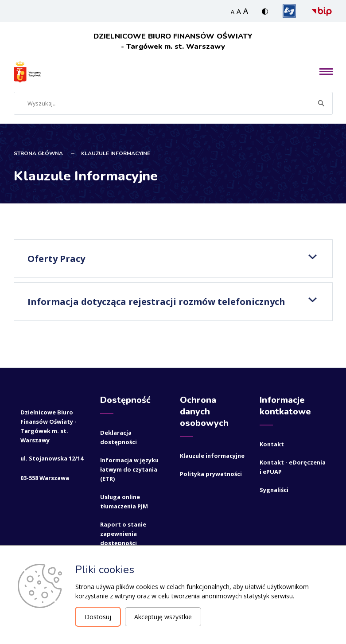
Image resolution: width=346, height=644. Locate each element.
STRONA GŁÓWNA (38, 153)
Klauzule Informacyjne (116, 153)
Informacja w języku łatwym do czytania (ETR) (129, 469)
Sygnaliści (274, 489)
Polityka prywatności (211, 473)
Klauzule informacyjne (212, 455)
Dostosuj (98, 617)
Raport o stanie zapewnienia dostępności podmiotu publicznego (123, 543)
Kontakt (272, 444)
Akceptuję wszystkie (163, 617)
